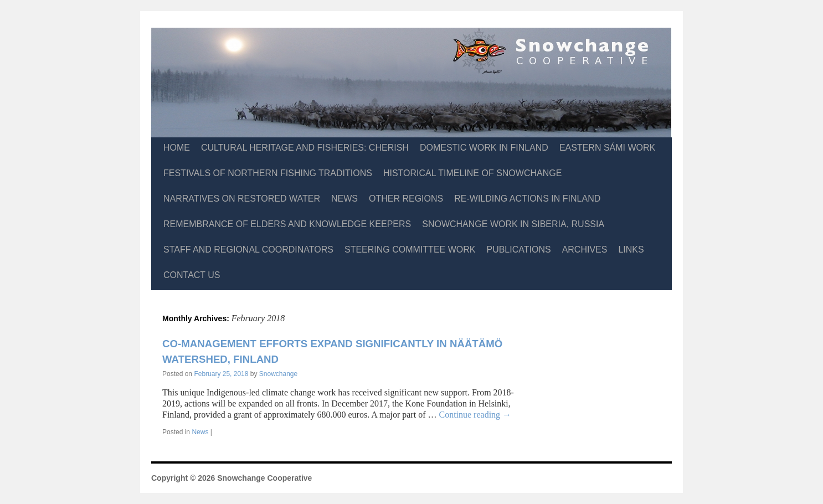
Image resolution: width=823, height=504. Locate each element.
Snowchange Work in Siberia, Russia (513, 224)
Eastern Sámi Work (607, 148)
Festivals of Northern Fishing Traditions (268, 173)
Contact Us (192, 275)
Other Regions (406, 199)
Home (177, 148)
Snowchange (278, 374)
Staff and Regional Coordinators (248, 250)
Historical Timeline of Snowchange (472, 173)
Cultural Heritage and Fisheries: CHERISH (305, 148)
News (344, 199)
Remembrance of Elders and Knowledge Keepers (287, 224)
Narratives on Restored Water (242, 199)
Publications (518, 250)
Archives (585, 250)
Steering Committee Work (410, 250)
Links (631, 250)
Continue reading (475, 415)
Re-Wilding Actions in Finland (527, 199)
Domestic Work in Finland (484, 148)
